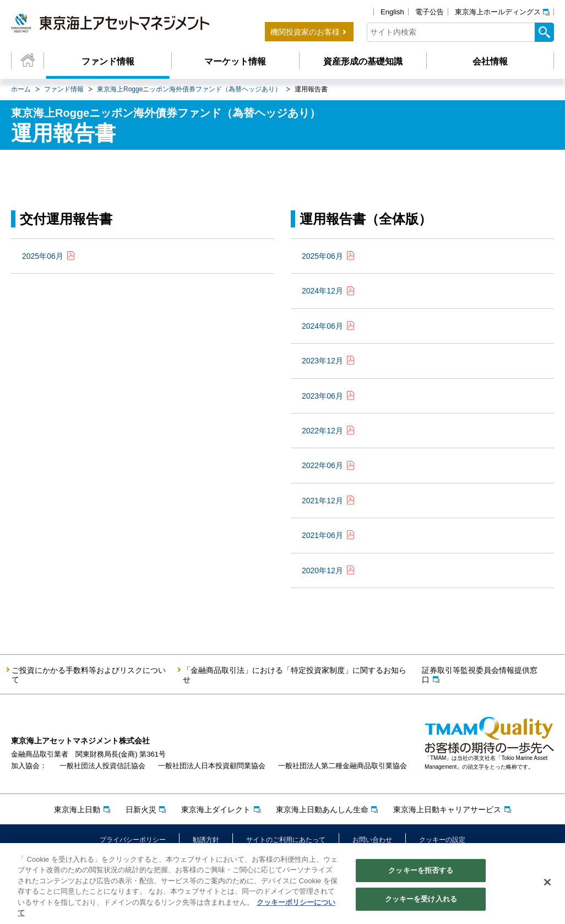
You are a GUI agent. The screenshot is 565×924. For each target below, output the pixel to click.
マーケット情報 (235, 61)
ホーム (21, 89)
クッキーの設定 (442, 840)
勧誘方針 (206, 840)
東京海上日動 (77, 809)
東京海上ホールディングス (498, 12)
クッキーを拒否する (421, 872)
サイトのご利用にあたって (286, 840)
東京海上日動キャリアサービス (447, 809)
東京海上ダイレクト (216, 809)
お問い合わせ (372, 840)
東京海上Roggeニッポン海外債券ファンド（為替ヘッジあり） (189, 89)
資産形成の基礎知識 (363, 61)
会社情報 (490, 61)
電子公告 (430, 12)
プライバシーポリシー (133, 840)
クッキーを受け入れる (421, 900)
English (392, 12)
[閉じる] (547, 884)
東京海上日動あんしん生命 (322, 809)
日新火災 (141, 809)
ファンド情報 (108, 61)
